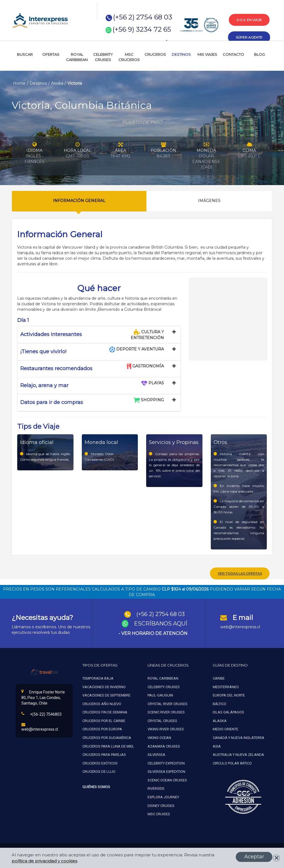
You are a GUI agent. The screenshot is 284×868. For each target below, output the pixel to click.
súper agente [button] (249, 37)
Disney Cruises (161, 805)
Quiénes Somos (96, 786)
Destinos (38, 83)
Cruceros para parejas (104, 754)
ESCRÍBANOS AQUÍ (161, 623)
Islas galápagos (228, 711)
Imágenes (209, 201)
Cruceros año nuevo (102, 703)
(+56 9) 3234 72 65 (142, 29)
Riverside (156, 788)
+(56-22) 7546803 (41, 713)
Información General (79, 201)
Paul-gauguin (160, 694)
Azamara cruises (164, 745)
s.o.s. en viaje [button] (249, 20)
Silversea (156, 754)
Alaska (57, 83)
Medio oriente (225, 728)
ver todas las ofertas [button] (240, 572)
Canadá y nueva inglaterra (239, 737)
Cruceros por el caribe (104, 720)
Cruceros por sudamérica (107, 737)
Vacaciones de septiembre (106, 694)
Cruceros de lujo (99, 771)
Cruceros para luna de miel (108, 745)
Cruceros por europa (102, 728)
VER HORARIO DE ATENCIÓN (154, 632)
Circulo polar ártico (232, 762)
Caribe (219, 678)
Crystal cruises (162, 720)
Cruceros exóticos (100, 762)
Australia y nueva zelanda (238, 754)
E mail (243, 616)
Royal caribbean (163, 678)
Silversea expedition (166, 771)
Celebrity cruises (164, 686)
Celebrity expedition (166, 762)
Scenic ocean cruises (167, 779)
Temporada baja (98, 678)
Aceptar (254, 857)
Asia (217, 745)
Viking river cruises (166, 728)
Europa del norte (229, 694)
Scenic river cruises (166, 711)
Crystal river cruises (168, 703)
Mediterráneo (226, 686)
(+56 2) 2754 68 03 (143, 17)
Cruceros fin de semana (105, 711)
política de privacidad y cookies (44, 861)
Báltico (220, 703)
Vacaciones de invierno (104, 686)
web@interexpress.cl (240, 626)
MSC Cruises (159, 813)
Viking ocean (159, 737)
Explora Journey (163, 796)
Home (19, 83)
